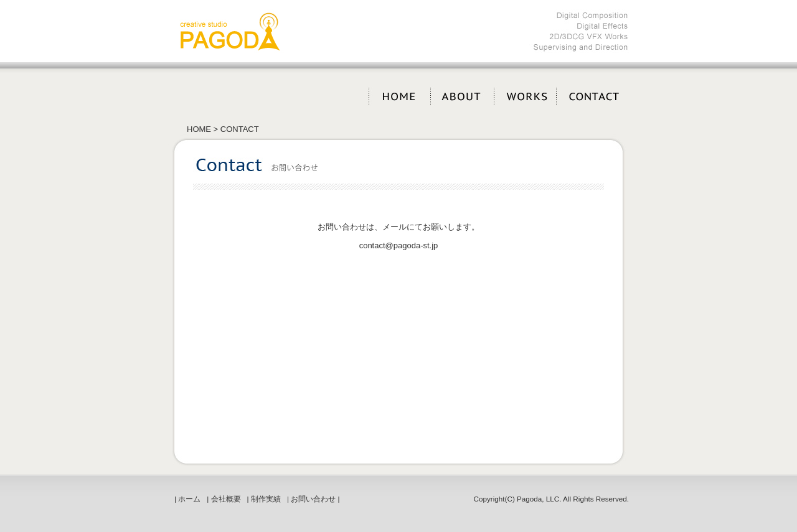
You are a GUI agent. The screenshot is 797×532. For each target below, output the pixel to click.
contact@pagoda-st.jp (399, 245)
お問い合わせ (313, 499)
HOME (199, 129)
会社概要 (226, 499)
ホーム (189, 499)
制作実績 (266, 499)
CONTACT (238, 129)
